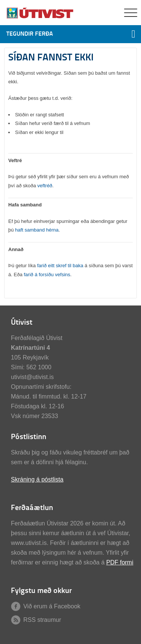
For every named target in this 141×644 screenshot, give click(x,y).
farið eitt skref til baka (60, 266)
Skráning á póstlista (37, 479)
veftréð (45, 186)
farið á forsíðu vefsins (47, 275)
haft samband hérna (37, 230)
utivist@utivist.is (32, 377)
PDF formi (120, 562)
